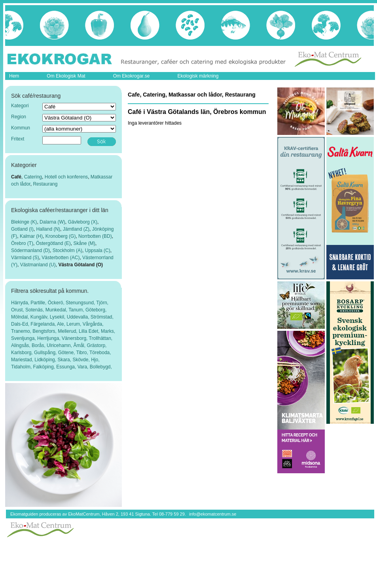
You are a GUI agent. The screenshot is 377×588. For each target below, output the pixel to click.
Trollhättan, (101, 338)
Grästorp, (97, 345)
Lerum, (75, 324)
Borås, (39, 345)
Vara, (84, 367)
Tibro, (83, 353)
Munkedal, (57, 310)
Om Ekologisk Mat (66, 76)
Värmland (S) (25, 258)
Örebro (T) (22, 243)
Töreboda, (100, 353)
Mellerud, (68, 331)
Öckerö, (57, 303)
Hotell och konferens (66, 177)
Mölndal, (21, 317)
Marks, (108, 331)
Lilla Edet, (90, 331)
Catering (33, 177)
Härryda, (21, 303)
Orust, (18, 310)
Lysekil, (58, 317)
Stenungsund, (81, 303)
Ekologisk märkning (198, 76)
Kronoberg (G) (61, 236)
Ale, (62, 324)
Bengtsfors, (45, 331)
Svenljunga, (24, 338)
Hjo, (95, 360)
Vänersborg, (75, 338)
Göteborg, (96, 310)
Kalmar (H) (31, 236)
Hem (14, 76)
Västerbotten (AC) (61, 258)
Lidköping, (46, 360)
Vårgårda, (93, 324)
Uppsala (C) (98, 250)
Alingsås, (21, 345)
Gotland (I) (22, 229)
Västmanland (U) (38, 265)
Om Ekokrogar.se (132, 76)
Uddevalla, (79, 317)
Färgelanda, (44, 324)
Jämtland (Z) (76, 229)
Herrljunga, (49, 338)
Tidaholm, (22, 367)
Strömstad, (102, 317)
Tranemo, (22, 331)
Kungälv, (40, 317)
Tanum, (77, 310)
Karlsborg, (23, 353)
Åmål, (80, 345)
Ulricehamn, (60, 345)
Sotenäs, (35, 310)
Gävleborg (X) (82, 222)
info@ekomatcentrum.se (213, 514)
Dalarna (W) (52, 222)
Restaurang (45, 184)
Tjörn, (102, 303)
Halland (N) (48, 229)
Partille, (39, 303)
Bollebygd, (101, 367)
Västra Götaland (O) (81, 265)
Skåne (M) (84, 243)
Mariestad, (23, 360)
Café (16, 177)
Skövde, (82, 360)
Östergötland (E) (53, 243)
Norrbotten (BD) (95, 236)
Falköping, (45, 367)
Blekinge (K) (24, 222)
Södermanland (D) (30, 250)
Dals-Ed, (21, 324)
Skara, (65, 360)
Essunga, (67, 367)
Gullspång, (46, 353)
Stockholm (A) (67, 250)
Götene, (67, 353)
